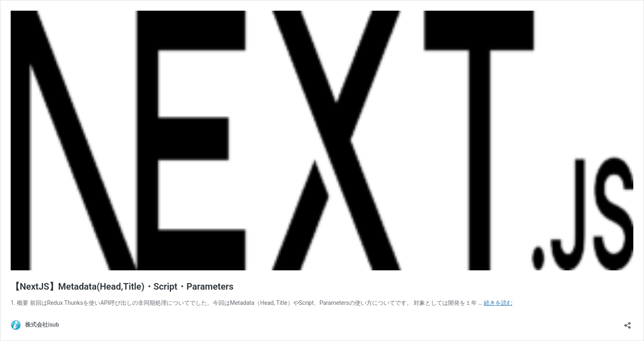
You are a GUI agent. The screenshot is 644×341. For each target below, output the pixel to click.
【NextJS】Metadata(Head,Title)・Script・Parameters (122, 287)
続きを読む (498, 303)
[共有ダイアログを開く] (628, 323)
